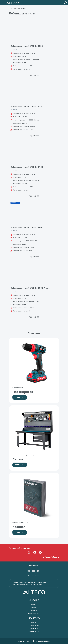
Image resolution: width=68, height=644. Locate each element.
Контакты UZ (34, 628)
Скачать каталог (34, 613)
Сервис (34, 607)
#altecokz (55, 557)
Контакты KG (34, 631)
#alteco (47, 557)
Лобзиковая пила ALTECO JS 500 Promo (30, 288)
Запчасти (34, 610)
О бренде (34, 605)
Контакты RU (34, 626)
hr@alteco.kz (37, 584)
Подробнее (34, 75)
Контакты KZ (34, 623)
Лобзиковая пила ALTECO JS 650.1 (28, 227)
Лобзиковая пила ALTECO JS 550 (27, 46)
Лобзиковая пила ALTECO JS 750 (27, 167)
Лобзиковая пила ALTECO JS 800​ (27, 106)
